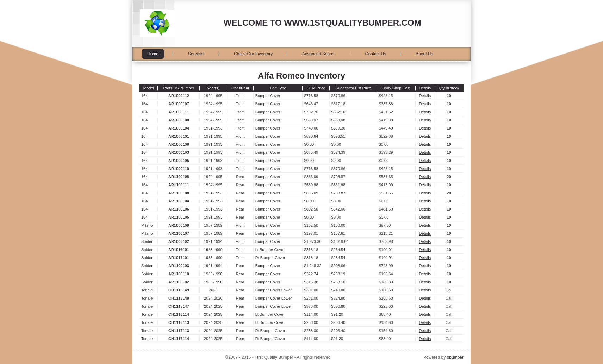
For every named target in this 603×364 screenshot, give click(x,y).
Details (425, 96)
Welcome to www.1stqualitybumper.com (322, 23)
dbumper (455, 357)
